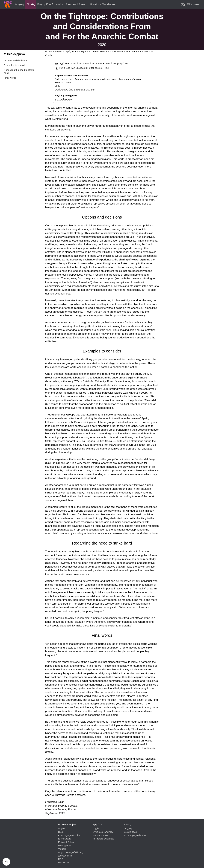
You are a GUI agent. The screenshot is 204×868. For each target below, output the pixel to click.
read (68, 68)
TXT (107, 68)
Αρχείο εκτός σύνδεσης (71, 852)
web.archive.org (63, 99)
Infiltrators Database (103, 839)
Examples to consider (15, 65)
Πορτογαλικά (121, 63)
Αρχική (62, 828)
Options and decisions (16, 60)
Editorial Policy (66, 842)
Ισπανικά (98, 63)
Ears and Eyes (101, 835)
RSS (61, 859)
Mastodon (64, 862)
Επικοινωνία (65, 839)
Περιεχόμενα (16, 54)
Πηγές (68, 52)
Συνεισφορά (131, 832)
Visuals (62, 849)
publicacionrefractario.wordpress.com (75, 89)
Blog (61, 832)
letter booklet (96, 68)
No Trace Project (54, 52)
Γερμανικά (86, 63)
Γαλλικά (74, 63)
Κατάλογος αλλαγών (69, 835)
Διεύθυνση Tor (66, 856)
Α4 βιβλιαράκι (80, 68)
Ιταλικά (108, 63)
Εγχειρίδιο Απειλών (103, 832)
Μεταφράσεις (65, 845)
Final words (10, 78)
